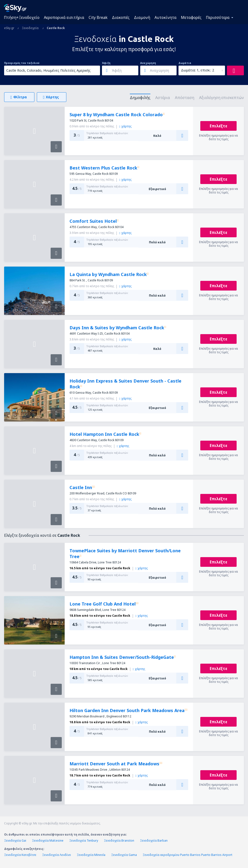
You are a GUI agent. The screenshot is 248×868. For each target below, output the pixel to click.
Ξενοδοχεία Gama (124, 855)
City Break (98, 17)
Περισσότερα (218, 17)
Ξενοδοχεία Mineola (91, 855)
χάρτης (125, 126)
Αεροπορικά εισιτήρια (64, 17)
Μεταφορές (191, 17)
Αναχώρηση (148, 63)
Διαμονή (142, 17)
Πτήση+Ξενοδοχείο (22, 17)
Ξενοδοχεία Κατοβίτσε (20, 855)
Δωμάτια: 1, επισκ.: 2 (198, 70)
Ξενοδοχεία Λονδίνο (57, 855)
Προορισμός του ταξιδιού (22, 63)
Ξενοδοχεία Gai (15, 841)
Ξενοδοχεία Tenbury (84, 841)
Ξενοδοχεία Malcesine (48, 841)
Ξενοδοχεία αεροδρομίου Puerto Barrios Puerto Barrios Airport (187, 855)
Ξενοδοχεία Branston (119, 841)
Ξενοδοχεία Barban (154, 841)
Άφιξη (106, 63)
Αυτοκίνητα (166, 17)
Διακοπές (121, 17)
